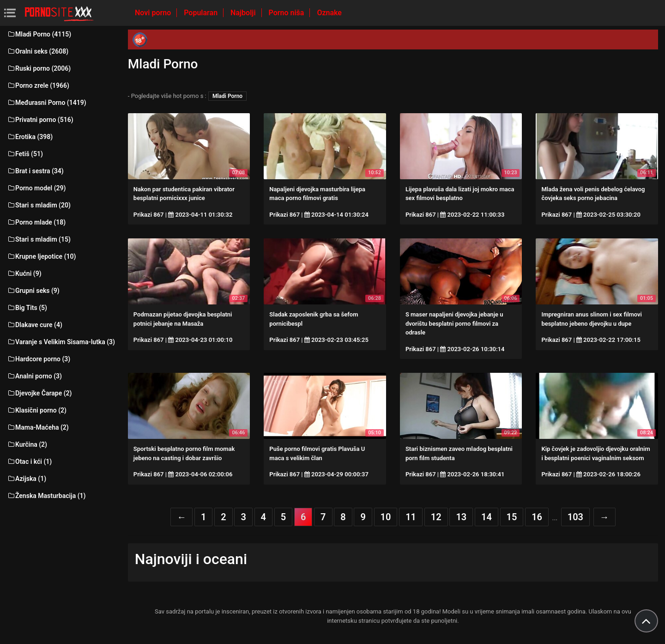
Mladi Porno (227, 96)
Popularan (202, 13)
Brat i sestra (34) (35, 171)
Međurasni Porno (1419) (47, 103)
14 (487, 517)
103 (575, 517)
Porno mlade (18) (36, 222)
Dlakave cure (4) (35, 325)
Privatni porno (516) (40, 120)
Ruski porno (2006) (39, 68)
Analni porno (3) (34, 376)
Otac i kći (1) (29, 462)
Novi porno (154, 13)
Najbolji (244, 13)
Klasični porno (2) (37, 410)
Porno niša (287, 13)
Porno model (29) (36, 188)
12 (436, 517)
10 (386, 517)
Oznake (329, 13)
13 (461, 517)
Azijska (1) (27, 479)
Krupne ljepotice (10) (41, 256)
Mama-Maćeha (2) (38, 427)
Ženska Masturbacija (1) (46, 496)
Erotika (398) (30, 137)
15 (512, 517)
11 (411, 517)
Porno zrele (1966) (38, 85)
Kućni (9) (24, 273)
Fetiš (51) (25, 154)
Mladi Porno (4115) (39, 34)
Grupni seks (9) (33, 291)
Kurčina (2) (27, 444)
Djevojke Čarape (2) (39, 393)
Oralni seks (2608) (38, 51)
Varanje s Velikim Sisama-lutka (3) (61, 342)
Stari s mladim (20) (39, 205)
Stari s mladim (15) (39, 239)
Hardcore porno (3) (39, 359)
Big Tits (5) (27, 308)
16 (537, 517)
